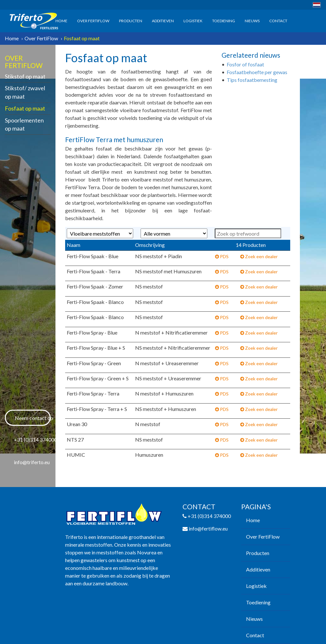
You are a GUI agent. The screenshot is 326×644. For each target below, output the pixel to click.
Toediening (224, 21)
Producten (131, 21)
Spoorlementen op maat (24, 124)
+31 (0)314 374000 (32, 439)
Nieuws (252, 21)
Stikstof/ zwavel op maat (25, 92)
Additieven (163, 21)
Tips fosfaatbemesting (252, 80)
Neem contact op (33, 418)
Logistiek (193, 21)
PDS (222, 256)
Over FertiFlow (93, 21)
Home (61, 21)
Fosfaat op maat (25, 108)
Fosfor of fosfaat (245, 64)
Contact (278, 21)
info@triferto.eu (32, 462)
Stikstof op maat (25, 76)
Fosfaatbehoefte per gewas (257, 72)
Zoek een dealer (259, 256)
